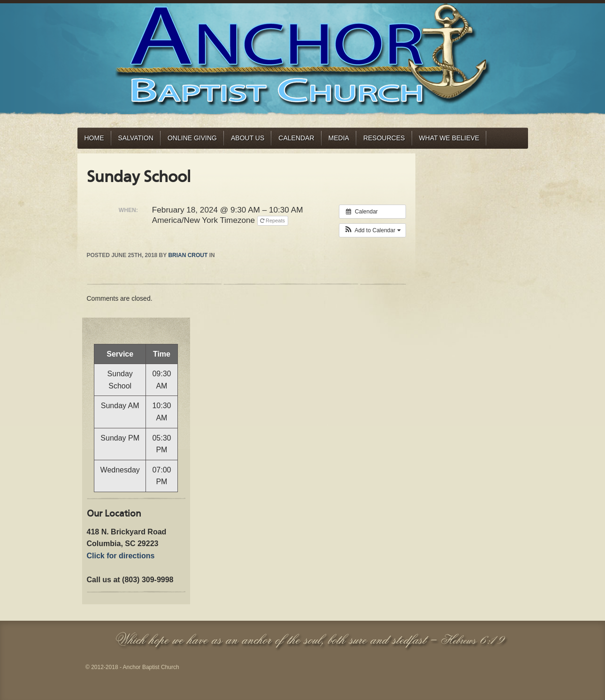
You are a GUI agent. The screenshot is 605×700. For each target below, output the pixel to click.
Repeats (273, 221)
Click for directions (121, 556)
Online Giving (192, 138)
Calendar (296, 138)
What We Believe (449, 138)
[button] (372, 230)
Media (339, 138)
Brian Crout (188, 255)
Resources (384, 138)
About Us (248, 138)
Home (94, 138)
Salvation (136, 138)
